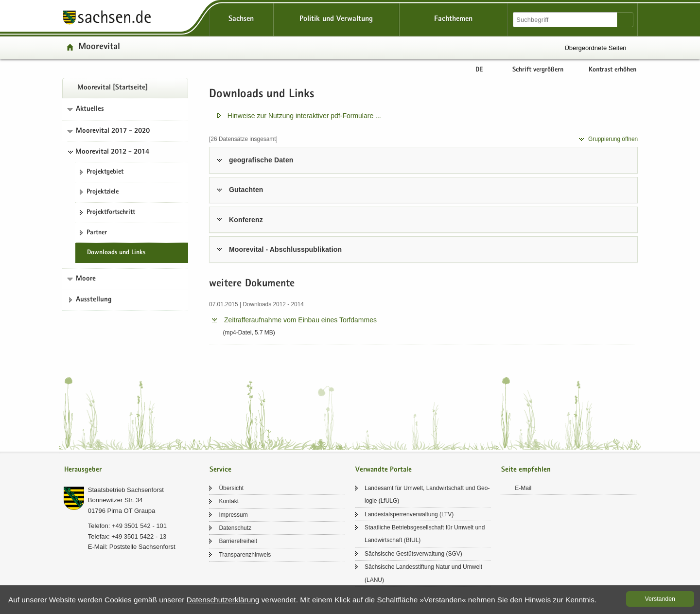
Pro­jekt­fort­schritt (111, 212)
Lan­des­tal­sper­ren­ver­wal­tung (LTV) (409, 514)
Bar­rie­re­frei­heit (238, 541)
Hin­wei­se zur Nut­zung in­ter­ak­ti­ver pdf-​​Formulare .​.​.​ (304, 116)
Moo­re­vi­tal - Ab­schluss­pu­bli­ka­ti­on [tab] (285, 249)
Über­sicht (231, 488)
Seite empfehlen (526, 470)
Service (220, 470)
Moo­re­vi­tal (99, 47)
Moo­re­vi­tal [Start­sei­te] (113, 88)
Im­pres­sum (233, 515)
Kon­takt (229, 501)
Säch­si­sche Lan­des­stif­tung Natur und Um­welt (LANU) (423, 573)
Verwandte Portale (384, 470)
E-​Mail (523, 488)
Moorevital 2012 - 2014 (112, 152)
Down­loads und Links (116, 253)
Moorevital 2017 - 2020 (113, 131)
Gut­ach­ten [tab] (246, 190)
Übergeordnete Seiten (595, 48)
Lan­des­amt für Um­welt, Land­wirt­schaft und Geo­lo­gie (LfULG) (427, 494)
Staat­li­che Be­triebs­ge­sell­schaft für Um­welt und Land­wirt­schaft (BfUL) (425, 534)
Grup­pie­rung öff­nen (613, 139)
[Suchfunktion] (566, 20)
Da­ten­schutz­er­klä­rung (223, 600)
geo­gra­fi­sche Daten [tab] (261, 160)
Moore (86, 279)
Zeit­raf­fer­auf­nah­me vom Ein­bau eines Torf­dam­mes (300, 320)
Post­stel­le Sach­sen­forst (142, 547)
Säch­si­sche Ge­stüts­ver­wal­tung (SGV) (413, 554)
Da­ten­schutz (235, 528)
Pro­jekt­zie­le (103, 192)
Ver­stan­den (660, 599)
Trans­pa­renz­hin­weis (245, 555)
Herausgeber (83, 470)
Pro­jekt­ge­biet (105, 172)
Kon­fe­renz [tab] (246, 220)
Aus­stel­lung (94, 300)
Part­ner (97, 233)
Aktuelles (90, 109)
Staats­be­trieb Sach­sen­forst (126, 490)
